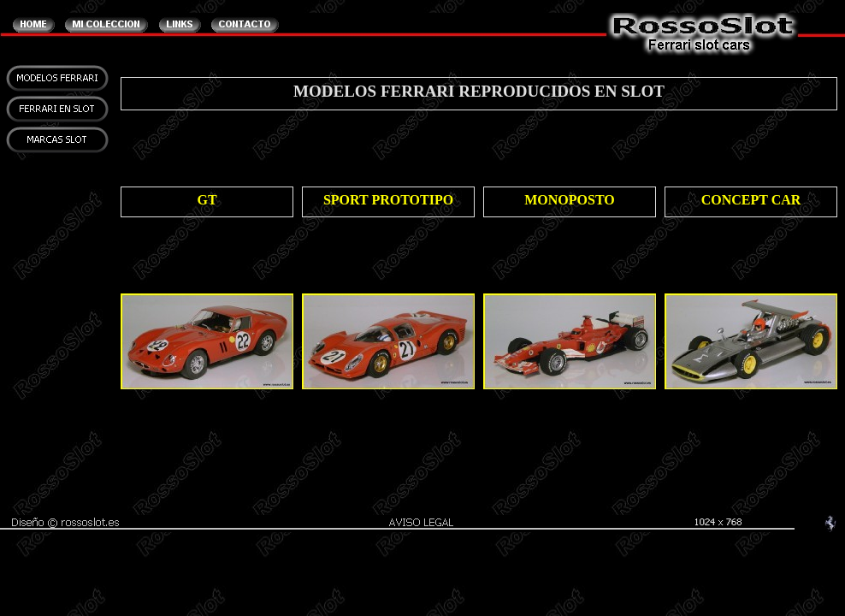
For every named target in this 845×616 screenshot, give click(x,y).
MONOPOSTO (570, 200)
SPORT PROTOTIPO (388, 200)
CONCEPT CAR (751, 200)
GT (207, 200)
